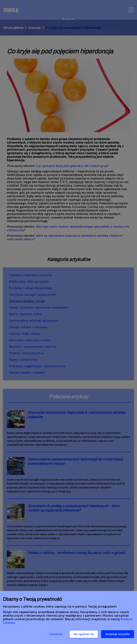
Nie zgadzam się (84, 634)
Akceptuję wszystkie (118, 634)
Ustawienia (56, 634)
